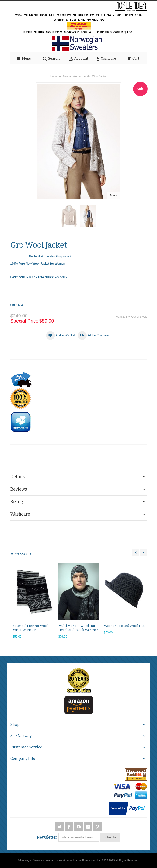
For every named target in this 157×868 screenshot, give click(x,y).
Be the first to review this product (50, 256)
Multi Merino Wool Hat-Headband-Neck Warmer (78, 628)
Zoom (113, 195)
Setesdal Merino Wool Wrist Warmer (31, 628)
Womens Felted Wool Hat (124, 626)
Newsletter (47, 837)
